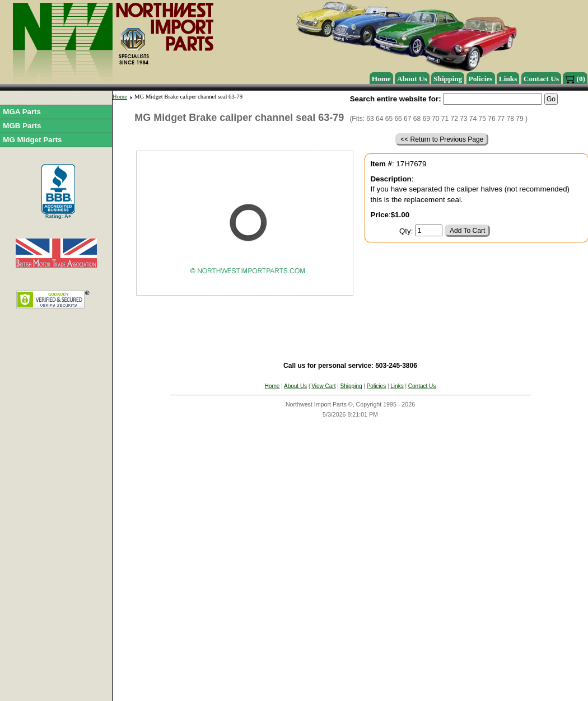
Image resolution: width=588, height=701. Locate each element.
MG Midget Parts (32, 140)
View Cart (323, 386)
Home (381, 79)
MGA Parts (22, 112)
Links (508, 79)
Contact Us (541, 79)
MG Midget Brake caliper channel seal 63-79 (188, 97)
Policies (481, 79)
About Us (412, 79)
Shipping (448, 79)
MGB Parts (22, 126)
